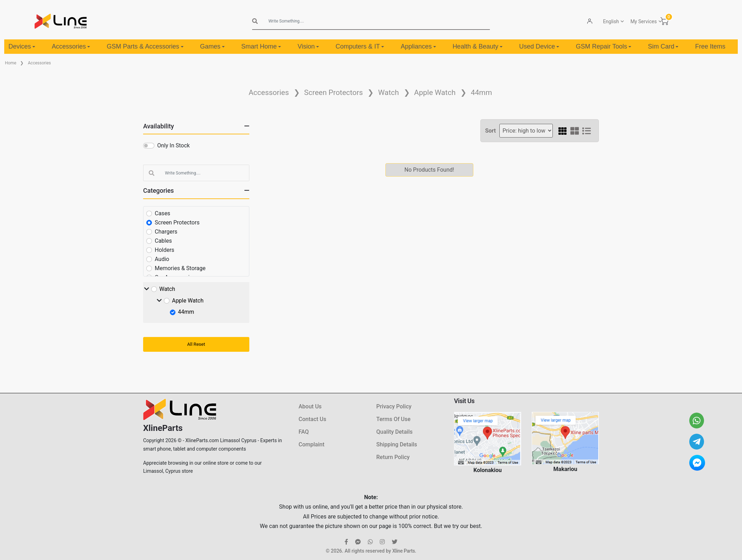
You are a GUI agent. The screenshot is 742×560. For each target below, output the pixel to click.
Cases (162, 213)
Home (11, 63)
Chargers (166, 232)
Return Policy (393, 457)
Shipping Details (397, 444)
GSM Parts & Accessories (145, 46)
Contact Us (312, 419)
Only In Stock (174, 145)
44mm (481, 93)
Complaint (311, 444)
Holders (165, 250)
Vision (308, 46)
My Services (643, 21)
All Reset (196, 344)
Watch (388, 93)
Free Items (710, 46)
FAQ (304, 432)
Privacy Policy (394, 406)
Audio (162, 259)
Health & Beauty (478, 46)
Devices (22, 46)
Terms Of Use (393, 419)
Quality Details (394, 432)
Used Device (539, 46)
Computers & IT (360, 46)
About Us (310, 406)
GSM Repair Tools (603, 46)
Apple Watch (435, 93)
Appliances (418, 46)
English (611, 21)
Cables (163, 241)
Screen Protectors (334, 93)
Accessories (71, 46)
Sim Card (663, 46)
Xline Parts (403, 551)
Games (212, 46)
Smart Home (261, 46)
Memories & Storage (180, 268)
